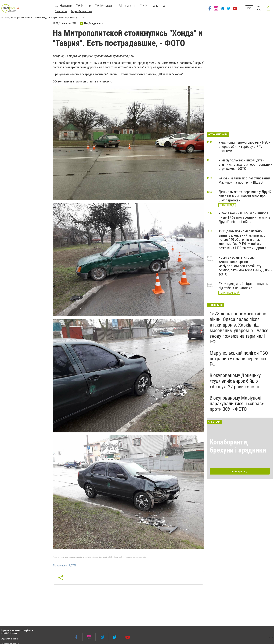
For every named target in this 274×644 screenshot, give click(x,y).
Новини (63, 6)
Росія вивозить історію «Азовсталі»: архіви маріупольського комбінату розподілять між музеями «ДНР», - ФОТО (245, 266)
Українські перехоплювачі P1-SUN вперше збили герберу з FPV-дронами (244, 147)
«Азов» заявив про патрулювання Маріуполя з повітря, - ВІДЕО (244, 180)
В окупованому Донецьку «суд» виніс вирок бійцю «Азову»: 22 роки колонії (235, 381)
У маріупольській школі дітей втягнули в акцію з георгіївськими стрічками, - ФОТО (245, 164)
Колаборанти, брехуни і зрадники (238, 446)
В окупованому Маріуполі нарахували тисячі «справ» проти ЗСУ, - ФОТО (237, 404)
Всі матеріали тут (240, 471)
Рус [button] (249, 8)
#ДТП (72, 566)
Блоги (84, 6)
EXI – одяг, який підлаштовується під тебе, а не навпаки (245, 286)
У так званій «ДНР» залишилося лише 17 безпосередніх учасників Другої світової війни (244, 217)
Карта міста (153, 6)
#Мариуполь (60, 566)
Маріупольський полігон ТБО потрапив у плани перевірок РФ (239, 359)
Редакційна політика (81, 11)
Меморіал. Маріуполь (116, 6)
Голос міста (61, 11)
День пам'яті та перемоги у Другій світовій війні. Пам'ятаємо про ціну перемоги (245, 196)
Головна (5, 18)
